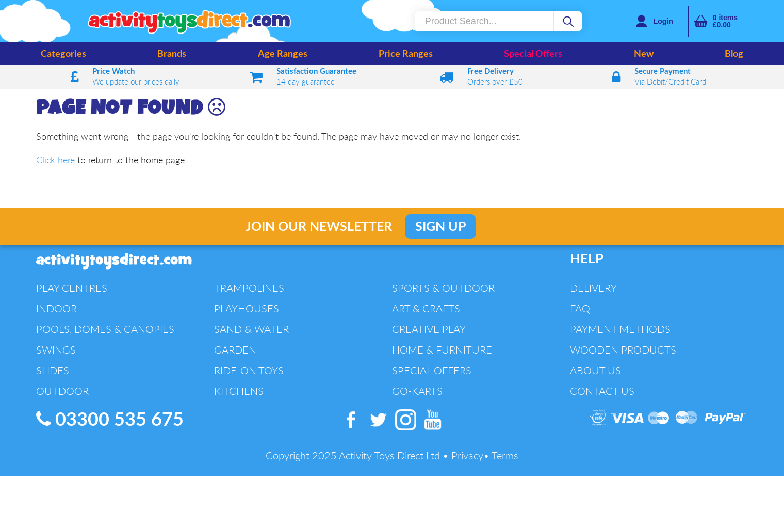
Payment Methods (620, 329)
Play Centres (72, 288)
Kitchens (239, 391)
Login (663, 21)
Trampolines (249, 288)
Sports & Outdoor (443, 288)
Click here (55, 160)
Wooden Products (623, 350)
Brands (172, 54)
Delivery (593, 288)
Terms (505, 455)
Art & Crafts (426, 309)
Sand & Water (251, 329)
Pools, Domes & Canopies (105, 329)
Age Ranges (283, 54)
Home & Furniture (442, 350)
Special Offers (533, 54)
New (644, 54)
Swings (56, 350)
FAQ (580, 309)
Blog (734, 54)
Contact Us (602, 391)
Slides (53, 370)
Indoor (56, 309)
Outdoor (62, 391)
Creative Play (429, 329)
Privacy (467, 455)
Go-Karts (417, 391)
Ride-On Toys (249, 370)
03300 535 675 (110, 420)
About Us (595, 370)
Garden (235, 350)
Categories (63, 54)
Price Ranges (406, 54)
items (725, 21)
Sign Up (440, 227)
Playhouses (247, 309)
